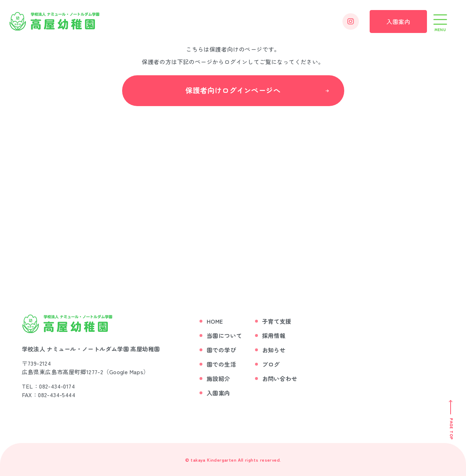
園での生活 (221, 364)
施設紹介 (218, 378)
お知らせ (274, 349)
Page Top (451, 428)
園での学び (221, 349)
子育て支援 (277, 321)
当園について (224, 335)
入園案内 (398, 22)
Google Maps (126, 371)
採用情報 (274, 335)
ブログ (271, 364)
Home (215, 321)
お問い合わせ (280, 378)
